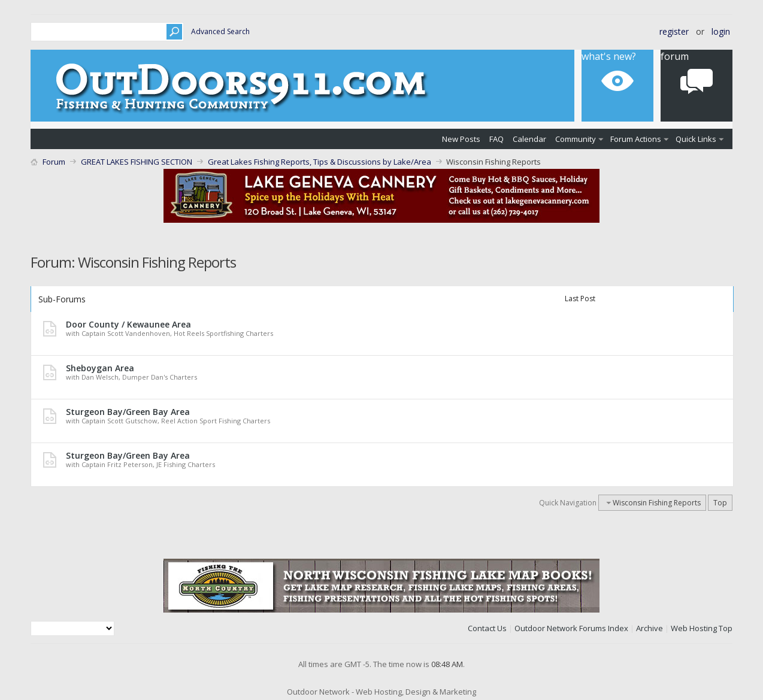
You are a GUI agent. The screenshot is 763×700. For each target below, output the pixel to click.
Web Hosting (694, 628)
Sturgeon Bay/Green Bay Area (128, 412)
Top (720, 503)
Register (674, 31)
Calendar (529, 139)
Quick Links (696, 139)
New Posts (461, 139)
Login (721, 31)
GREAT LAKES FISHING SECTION (137, 162)
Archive (650, 628)
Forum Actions (636, 139)
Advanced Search (220, 31)
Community (576, 139)
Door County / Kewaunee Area (128, 324)
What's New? (609, 56)
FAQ (496, 139)
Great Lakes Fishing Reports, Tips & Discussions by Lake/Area (320, 162)
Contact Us (487, 628)
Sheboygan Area (100, 368)
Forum (675, 56)
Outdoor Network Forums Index (571, 628)
